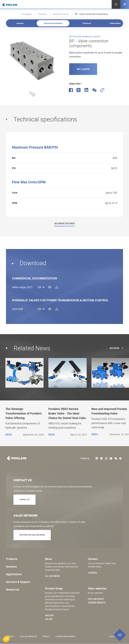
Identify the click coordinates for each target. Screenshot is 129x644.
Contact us (24, 499)
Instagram (106, 458)
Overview (20, 23)
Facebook (101, 458)
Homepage (26, 14)
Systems (11, 566)
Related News (115, 23)
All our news (52, 576)
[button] (6, 639)
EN (39, 287)
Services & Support (18, 582)
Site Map (10, 636)
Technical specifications (54, 23)
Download (87, 23)
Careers (92, 573)
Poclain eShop (96, 599)
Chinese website (97, 603)
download (57, 287)
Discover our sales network (32, 535)
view (50, 287)
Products (42, 14)
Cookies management (65, 636)
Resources (13, 589)
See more (114, 348)
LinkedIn (97, 458)
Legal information (28, 636)
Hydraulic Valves (61, 14)
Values (49, 619)
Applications (14, 574)
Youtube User (111, 458)
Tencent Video (121, 458)
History (49, 616)
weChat (116, 458)
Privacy (46, 636)
